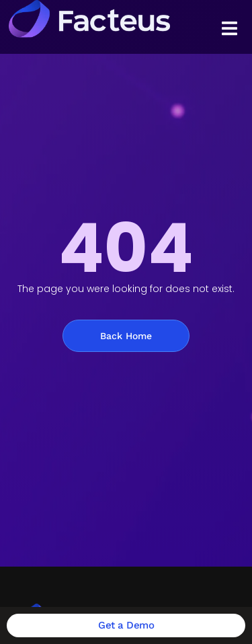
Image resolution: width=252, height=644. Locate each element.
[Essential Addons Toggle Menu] (229, 31)
